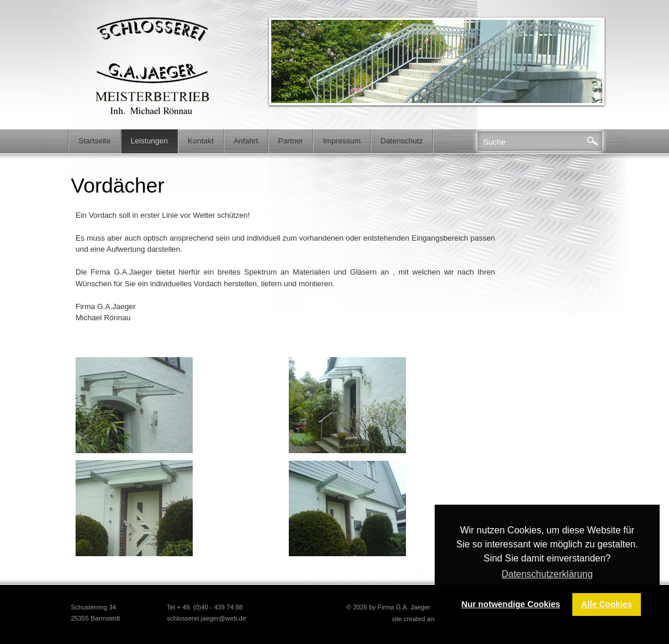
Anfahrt (246, 141)
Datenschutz (402, 141)
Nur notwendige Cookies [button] (511, 604)
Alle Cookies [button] (606, 604)
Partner (291, 141)
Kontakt (201, 141)
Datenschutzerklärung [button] (547, 574)
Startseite (95, 141)
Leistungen (149, 141)
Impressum (342, 141)
